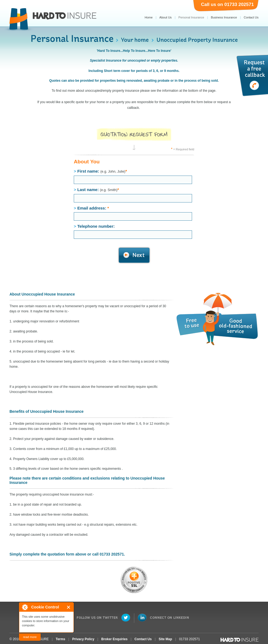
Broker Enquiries (114, 639)
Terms (60, 639)
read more (30, 637)
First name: (133, 176)
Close (69, 607)
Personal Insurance (191, 17)
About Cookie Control (25, 607)
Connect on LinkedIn (163, 618)
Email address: (133, 213)
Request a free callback (252, 75)
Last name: (133, 195)
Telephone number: (133, 231)
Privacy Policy (83, 639)
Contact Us (251, 17)
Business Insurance (224, 17)
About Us (166, 17)
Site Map (165, 639)
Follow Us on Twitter (104, 618)
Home (149, 17)
